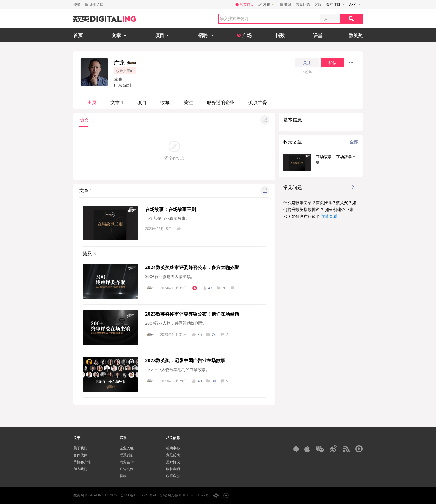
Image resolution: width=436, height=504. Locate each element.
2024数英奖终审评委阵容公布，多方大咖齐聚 (192, 267)
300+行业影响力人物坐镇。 (170, 276)
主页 (92, 102)
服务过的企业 (221, 102)
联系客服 (173, 476)
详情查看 (329, 216)
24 (211, 335)
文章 (117, 102)
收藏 (165, 102)
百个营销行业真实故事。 (167, 218)
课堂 (318, 35)
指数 (280, 35)
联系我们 (127, 455)
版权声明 (173, 469)
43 (207, 288)
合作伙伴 (80, 455)
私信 (332, 63)
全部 (354, 142)
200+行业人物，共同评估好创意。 (176, 323)
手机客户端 (82, 462)
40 (197, 381)
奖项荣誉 (258, 102)
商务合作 (127, 462)
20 (222, 288)
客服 (318, 4)
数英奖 (356, 35)
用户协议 (173, 462)
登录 (77, 4)
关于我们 (80, 448)
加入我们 (80, 469)
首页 (78, 35)
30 (211, 381)
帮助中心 (173, 448)
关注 (307, 63)
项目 (142, 102)
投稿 (123, 476)
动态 (84, 120)
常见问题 (303, 4)
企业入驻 (127, 448)
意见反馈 (173, 455)
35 (197, 335)
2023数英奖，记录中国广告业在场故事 (185, 360)
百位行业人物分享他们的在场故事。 (178, 369)
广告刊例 (127, 469)
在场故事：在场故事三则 (171, 209)
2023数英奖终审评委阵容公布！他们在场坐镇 (192, 314)
